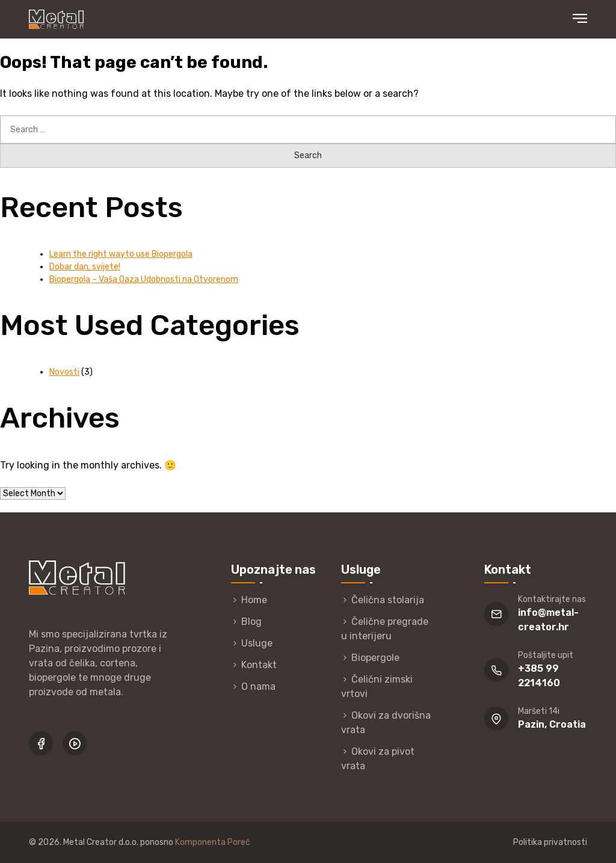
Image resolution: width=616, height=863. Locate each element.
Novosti (64, 372)
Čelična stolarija (388, 600)
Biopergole (375, 658)
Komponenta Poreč (213, 842)
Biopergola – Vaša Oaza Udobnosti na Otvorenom (144, 279)
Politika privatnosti (550, 842)
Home (254, 600)
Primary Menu (580, 18)
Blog (251, 622)
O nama (258, 686)
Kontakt (259, 665)
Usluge (257, 643)
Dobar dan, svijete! (85, 267)
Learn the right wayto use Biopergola (121, 254)
